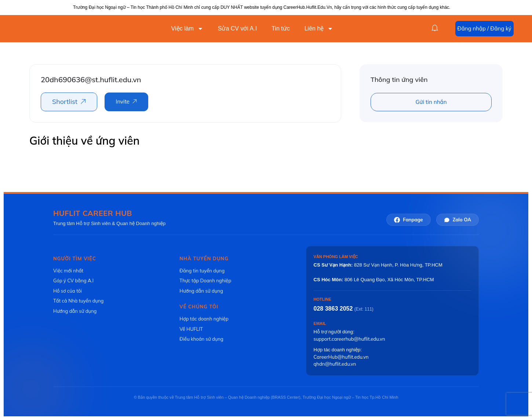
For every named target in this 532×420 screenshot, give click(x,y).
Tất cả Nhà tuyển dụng (78, 301)
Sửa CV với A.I (237, 28)
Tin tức (281, 28)
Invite (123, 102)
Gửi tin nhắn (431, 102)
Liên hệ (319, 29)
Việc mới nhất (68, 271)
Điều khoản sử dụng (201, 339)
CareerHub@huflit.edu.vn (341, 357)
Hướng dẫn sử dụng (75, 311)
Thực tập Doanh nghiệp (205, 280)
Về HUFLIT (191, 329)
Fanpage (408, 220)
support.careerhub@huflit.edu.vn (349, 339)
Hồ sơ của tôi (68, 291)
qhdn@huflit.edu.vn (335, 364)
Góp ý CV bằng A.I (73, 280)
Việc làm (187, 29)
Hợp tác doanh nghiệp (204, 319)
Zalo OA (458, 220)
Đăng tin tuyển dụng (202, 271)
